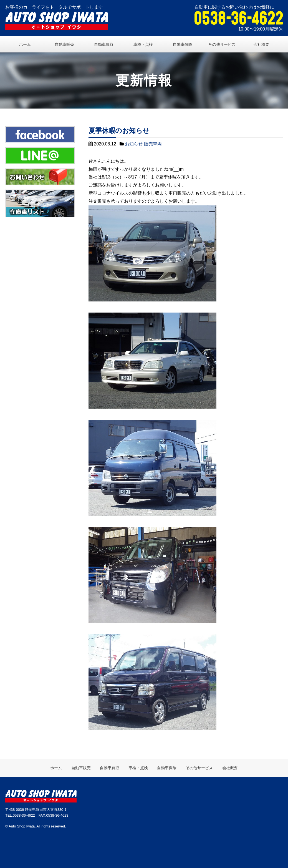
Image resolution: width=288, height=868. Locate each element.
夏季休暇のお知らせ (119, 131)
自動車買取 (104, 44)
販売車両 (153, 144)
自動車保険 (183, 44)
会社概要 (261, 44)
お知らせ (134, 144)
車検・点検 (143, 44)
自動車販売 (64, 44)
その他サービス (222, 44)
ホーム (25, 44)
